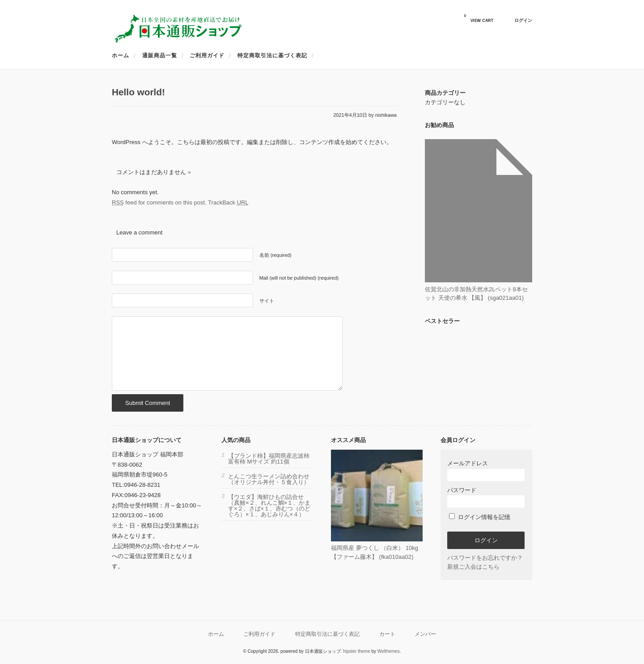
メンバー (425, 634)
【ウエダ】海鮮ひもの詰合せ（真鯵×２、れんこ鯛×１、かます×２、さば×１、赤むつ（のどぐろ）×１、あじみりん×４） (269, 506)
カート (387, 634)
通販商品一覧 (160, 55)
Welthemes (389, 651)
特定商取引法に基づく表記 (272, 55)
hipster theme (357, 651)
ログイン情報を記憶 (480, 517)
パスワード (486, 497)
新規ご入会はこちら (473, 567)
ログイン (523, 20)
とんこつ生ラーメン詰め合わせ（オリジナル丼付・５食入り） (269, 479)
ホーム (121, 55)
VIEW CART (479, 18)
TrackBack (228, 202)
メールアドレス (486, 470)
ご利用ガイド (207, 55)
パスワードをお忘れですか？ (485, 558)
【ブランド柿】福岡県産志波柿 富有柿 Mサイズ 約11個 (269, 459)
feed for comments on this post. (159, 202)
